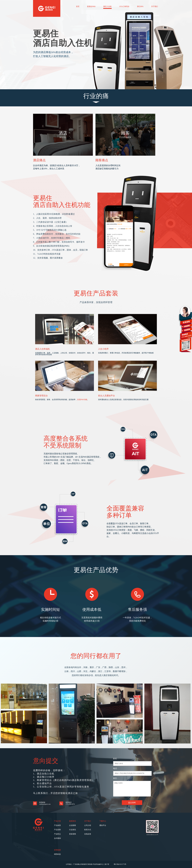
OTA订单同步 (124, 6)
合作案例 (57, 838)
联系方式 (88, 830)
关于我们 (155, 6)
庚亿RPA (140, 6)
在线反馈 (88, 834)
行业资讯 (72, 830)
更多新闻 (72, 834)
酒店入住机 (107, 6)
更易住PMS (91, 6)
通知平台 (103, 825)
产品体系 (57, 825)
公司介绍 (88, 825)
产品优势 (57, 830)
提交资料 (132, 803)
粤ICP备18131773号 (120, 864)
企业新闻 (72, 825)
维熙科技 (57, 854)
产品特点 (57, 834)
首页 (78, 6)
